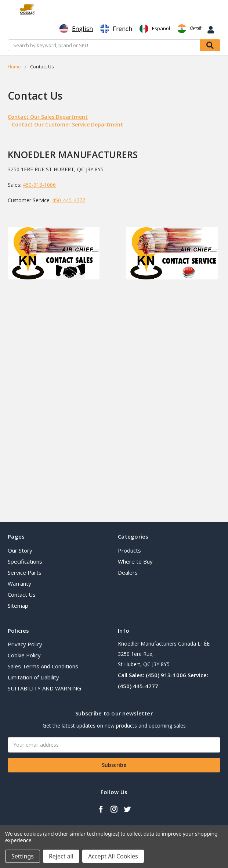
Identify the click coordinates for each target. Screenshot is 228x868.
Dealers (128, 572)
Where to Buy (135, 561)
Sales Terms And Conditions (43, 666)
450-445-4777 (69, 200)
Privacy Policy (25, 644)
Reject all (61, 856)
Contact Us (22, 594)
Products (129, 550)
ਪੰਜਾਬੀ (189, 29)
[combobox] (76, 29)
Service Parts (25, 572)
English (76, 29)
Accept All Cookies (113, 856)
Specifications (25, 561)
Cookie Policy (24, 655)
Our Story (20, 550)
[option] (116, 29)
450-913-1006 (39, 185)
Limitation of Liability (33, 677)
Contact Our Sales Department (48, 117)
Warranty (19, 583)
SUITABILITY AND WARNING (44, 688)
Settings (23, 856)
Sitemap (18, 606)
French (116, 29)
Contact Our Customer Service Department (67, 124)
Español (155, 29)
